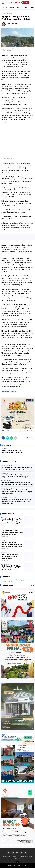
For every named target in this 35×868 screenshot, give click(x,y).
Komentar (30, 438)
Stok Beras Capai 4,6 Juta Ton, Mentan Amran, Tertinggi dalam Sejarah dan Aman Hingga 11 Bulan (12, 521)
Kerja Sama (17, 859)
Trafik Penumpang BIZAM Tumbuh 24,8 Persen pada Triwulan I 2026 (10, 556)
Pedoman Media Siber (25, 857)
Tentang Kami (6, 857)
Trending (4, 7)
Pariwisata (19, 7)
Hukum (33, 7)
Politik (26, 7)
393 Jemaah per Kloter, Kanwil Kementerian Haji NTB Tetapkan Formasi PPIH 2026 (17, 468)
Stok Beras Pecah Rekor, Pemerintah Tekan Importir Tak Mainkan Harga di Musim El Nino (12, 544)
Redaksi (14, 857)
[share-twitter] (7, 438)
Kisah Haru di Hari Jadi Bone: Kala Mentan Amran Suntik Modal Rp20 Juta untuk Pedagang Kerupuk (11, 568)
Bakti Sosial (7, 564)
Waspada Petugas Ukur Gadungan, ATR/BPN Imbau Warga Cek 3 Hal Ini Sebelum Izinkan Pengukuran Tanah (16, 501)
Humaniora (6, 391)
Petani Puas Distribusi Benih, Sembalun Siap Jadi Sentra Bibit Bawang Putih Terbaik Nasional (17, 483)
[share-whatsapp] (11, 438)
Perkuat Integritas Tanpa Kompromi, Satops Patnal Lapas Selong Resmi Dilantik (12, 533)
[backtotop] (17, 863)
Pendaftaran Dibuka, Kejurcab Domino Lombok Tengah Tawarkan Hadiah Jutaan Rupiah (17, 476)
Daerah (5, 517)
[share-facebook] (3, 438)
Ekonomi (11, 7)
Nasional (14, 391)
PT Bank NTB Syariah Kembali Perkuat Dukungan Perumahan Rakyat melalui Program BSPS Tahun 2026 (17, 492)
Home (3, 13)
